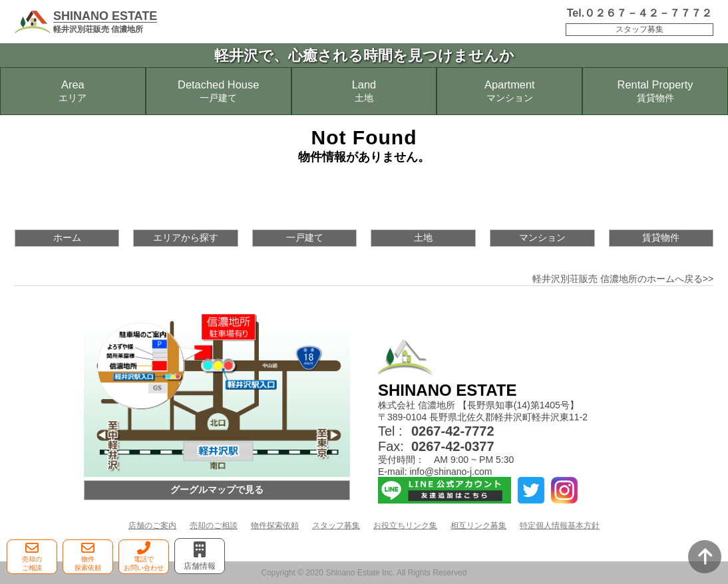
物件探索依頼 (275, 525)
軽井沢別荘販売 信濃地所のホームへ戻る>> (623, 279)
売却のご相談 (214, 525)
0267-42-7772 (453, 431)
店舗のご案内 (152, 525)
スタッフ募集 (639, 29)
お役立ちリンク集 (405, 525)
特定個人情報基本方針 (560, 525)
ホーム (67, 237)
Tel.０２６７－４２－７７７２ (639, 13)
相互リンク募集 (478, 525)
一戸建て (305, 237)
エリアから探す (186, 237)
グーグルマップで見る (217, 490)
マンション (542, 237)
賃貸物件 (661, 237)
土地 (423, 237)
